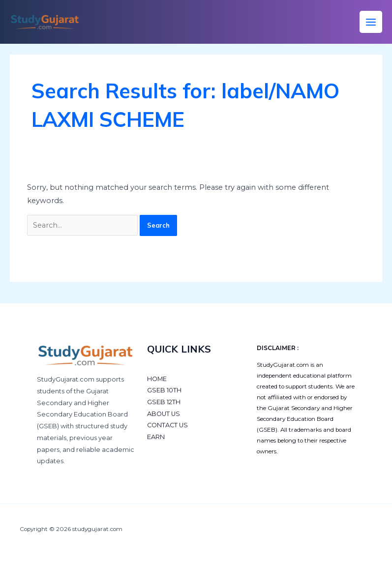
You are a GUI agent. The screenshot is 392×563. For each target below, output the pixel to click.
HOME (157, 379)
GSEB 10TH (164, 390)
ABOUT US (164, 414)
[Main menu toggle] (371, 22)
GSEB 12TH (164, 402)
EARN (156, 437)
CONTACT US (167, 425)
